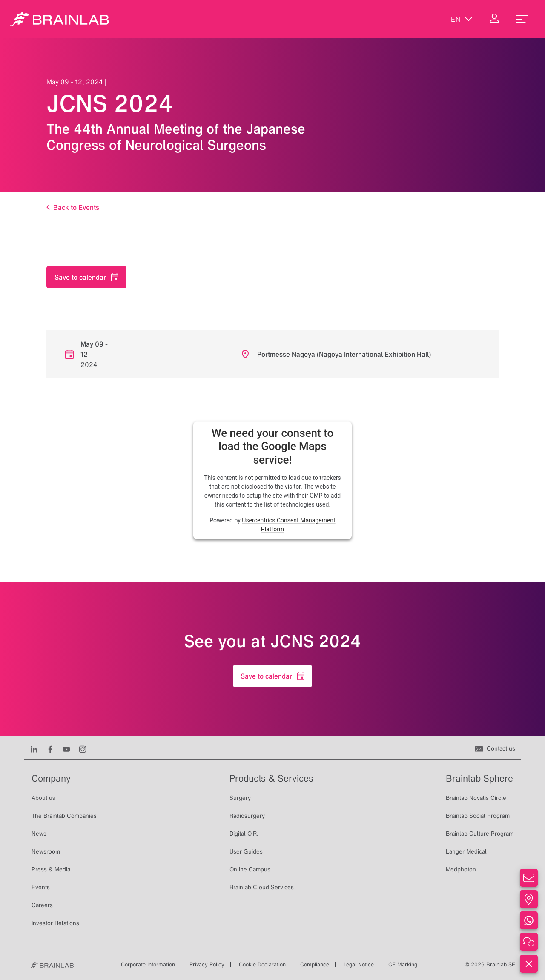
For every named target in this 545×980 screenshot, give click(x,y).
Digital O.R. (244, 834)
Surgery (240, 798)
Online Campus (250, 869)
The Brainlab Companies (64, 816)
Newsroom (46, 851)
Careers (42, 905)
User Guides (246, 851)
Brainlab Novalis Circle (476, 798)
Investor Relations (55, 923)
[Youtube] (66, 748)
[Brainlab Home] (52, 965)
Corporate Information (148, 964)
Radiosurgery (247, 816)
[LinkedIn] (34, 748)
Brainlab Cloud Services (262, 887)
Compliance (315, 964)
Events (41, 887)
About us (43, 798)
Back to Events (73, 207)
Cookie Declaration (262, 964)
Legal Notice (359, 964)
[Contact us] (495, 748)
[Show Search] (426, 19)
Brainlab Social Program (478, 816)
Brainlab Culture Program (480, 834)
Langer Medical (466, 851)
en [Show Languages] (462, 19)
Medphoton (461, 869)
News (39, 834)
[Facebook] (50, 748)
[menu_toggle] (522, 19)
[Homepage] (60, 19)
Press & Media (51, 869)
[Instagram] (83, 748)
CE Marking (403, 964)
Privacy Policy (207, 964)
